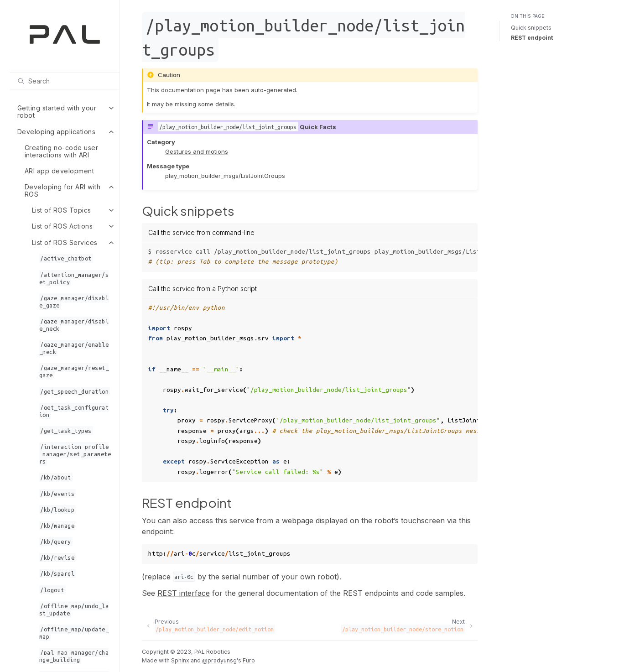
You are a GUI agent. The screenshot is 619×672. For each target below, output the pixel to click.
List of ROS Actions (62, 226)
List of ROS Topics (62, 210)
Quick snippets (531, 28)
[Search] (65, 81)
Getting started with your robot (57, 112)
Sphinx (180, 660)
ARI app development (60, 171)
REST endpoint (532, 38)
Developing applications (57, 132)
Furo (249, 660)
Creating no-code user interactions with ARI (62, 151)
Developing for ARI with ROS (63, 190)
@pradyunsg (219, 660)
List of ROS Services (65, 242)
